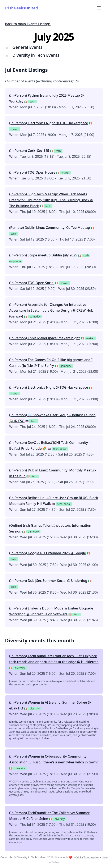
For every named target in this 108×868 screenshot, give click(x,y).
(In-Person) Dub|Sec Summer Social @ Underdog (48, 581)
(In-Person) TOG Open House (32, 172)
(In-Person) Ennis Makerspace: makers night (44, 338)
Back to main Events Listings (28, 24)
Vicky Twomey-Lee (88, 857)
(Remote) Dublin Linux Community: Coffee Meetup (50, 228)
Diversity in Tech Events (36, 55)
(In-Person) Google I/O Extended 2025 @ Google (48, 553)
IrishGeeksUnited (21, 8)
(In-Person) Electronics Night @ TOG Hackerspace (49, 123)
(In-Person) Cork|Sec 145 (29, 151)
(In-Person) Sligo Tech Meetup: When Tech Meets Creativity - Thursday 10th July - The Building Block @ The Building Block (51, 200)
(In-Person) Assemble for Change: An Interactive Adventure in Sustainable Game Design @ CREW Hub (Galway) (51, 310)
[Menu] (99, 8)
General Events (27, 47)
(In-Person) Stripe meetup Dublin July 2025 (43, 255)
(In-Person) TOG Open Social (32, 283)
